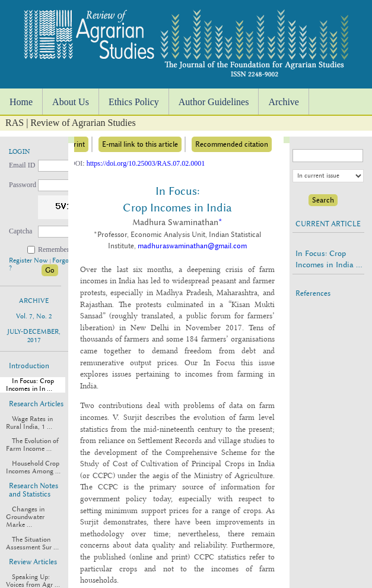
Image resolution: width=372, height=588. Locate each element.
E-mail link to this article (140, 144)
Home (21, 102)
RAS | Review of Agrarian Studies (71, 123)
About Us (71, 102)
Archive (284, 102)
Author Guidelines (214, 102)
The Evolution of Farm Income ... (32, 445)
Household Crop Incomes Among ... (33, 467)
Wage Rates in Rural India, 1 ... (29, 423)
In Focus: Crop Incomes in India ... (329, 259)
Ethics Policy (134, 102)
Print (77, 144)
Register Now (29, 260)
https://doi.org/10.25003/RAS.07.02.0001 (146, 163)
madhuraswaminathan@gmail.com (192, 246)
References (313, 293)
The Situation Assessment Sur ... (32, 543)
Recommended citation (232, 144)
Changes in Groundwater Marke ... (25, 517)
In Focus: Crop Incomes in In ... (30, 385)
